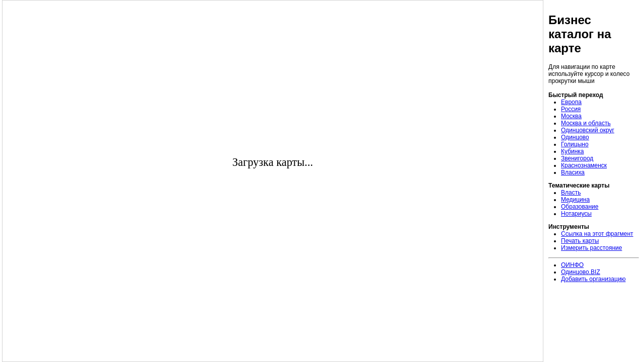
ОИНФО (572, 265)
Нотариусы (576, 214)
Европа (571, 102)
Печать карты (580, 241)
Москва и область (586, 123)
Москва (571, 116)
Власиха (573, 172)
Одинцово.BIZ (581, 272)
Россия (571, 109)
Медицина (575, 200)
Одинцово (575, 137)
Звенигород (577, 158)
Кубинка (573, 151)
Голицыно (575, 144)
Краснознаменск (584, 165)
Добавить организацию (593, 279)
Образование (580, 207)
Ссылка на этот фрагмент (597, 234)
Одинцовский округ (588, 130)
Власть (571, 193)
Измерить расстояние (591, 248)
